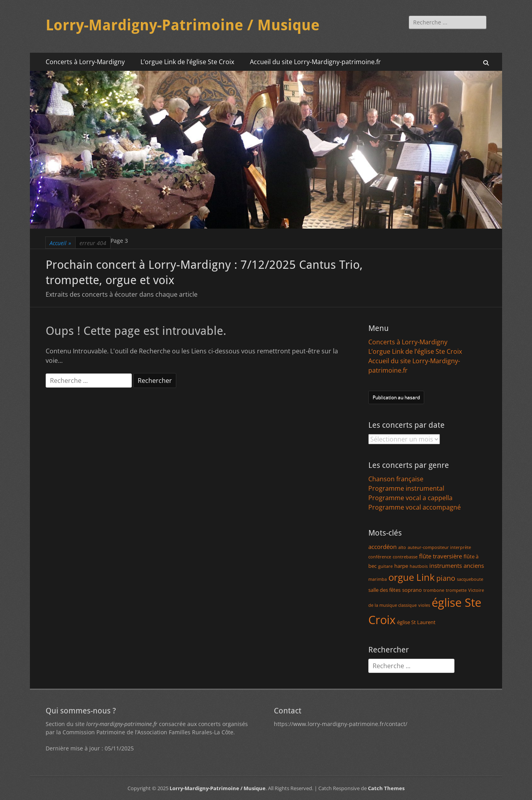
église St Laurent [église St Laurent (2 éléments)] (416, 622)
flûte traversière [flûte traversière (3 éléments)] (441, 556)
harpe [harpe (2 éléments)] (401, 566)
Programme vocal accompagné (415, 507)
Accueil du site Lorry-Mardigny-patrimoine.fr (315, 62)
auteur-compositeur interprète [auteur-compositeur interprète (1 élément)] (439, 547)
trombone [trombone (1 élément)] (434, 590)
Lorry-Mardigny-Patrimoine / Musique (183, 25)
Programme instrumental (406, 488)
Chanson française (396, 479)
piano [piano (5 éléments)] (446, 578)
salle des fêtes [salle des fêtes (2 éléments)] (384, 590)
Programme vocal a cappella (410, 498)
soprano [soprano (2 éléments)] (412, 590)
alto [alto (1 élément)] (402, 547)
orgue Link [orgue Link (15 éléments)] (412, 577)
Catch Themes (386, 788)
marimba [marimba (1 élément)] (378, 579)
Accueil (60, 243)
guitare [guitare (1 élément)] (385, 566)
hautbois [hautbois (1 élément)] (419, 566)
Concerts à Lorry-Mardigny (85, 62)
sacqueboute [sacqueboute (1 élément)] (470, 579)
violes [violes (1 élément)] (424, 605)
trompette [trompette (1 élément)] (456, 590)
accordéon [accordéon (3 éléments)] (382, 547)
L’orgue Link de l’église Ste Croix (187, 62)
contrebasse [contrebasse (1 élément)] (405, 557)
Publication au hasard (396, 397)
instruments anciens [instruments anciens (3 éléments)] (457, 565)
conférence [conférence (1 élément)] (380, 557)
